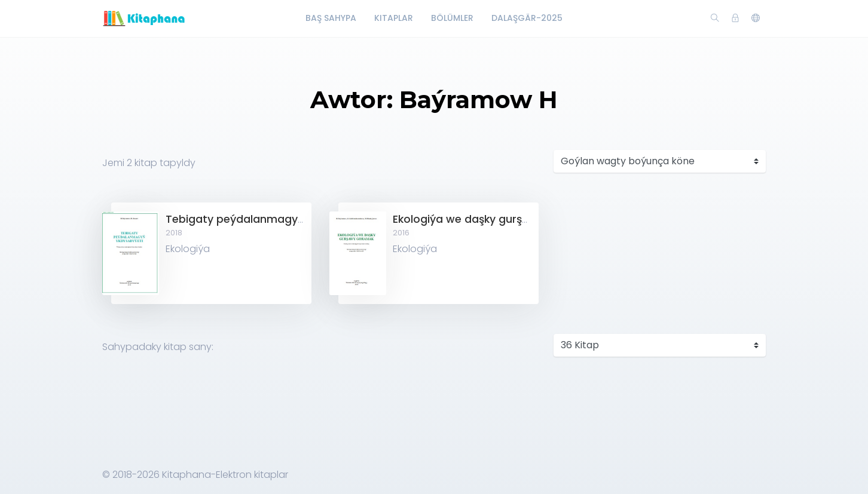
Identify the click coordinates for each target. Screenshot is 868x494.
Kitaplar (394, 18)
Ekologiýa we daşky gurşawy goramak (494, 219)
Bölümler (452, 18)
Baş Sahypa (331, 18)
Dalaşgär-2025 (527, 18)
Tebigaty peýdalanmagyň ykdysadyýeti (272, 219)
